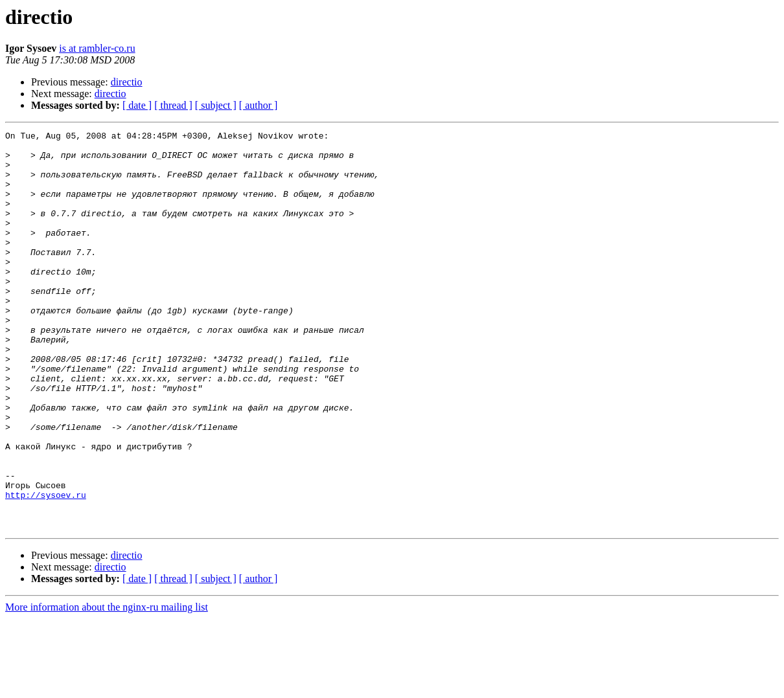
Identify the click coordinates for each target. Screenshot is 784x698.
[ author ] (259, 105)
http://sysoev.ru (46, 569)
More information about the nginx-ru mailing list (107, 687)
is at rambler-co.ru (97, 48)
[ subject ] (216, 105)
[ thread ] (173, 105)
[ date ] (137, 105)
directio (127, 82)
